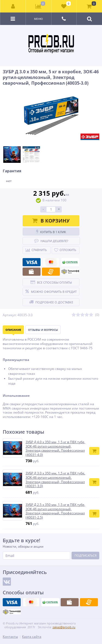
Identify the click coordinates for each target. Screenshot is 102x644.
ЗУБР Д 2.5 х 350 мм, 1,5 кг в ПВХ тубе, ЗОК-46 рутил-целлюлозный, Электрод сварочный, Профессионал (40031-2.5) (55, 511)
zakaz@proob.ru (64, 627)
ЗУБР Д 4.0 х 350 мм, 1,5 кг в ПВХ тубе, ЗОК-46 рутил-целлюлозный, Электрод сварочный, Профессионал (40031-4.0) (55, 448)
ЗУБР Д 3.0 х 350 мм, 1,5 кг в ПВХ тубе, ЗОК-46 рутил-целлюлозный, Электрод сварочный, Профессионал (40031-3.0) (55, 480)
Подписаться (86, 555)
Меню (38, 19)
